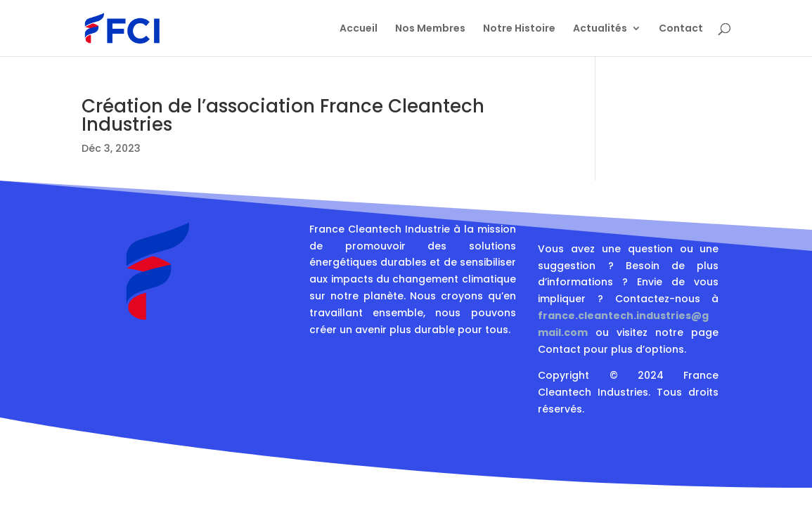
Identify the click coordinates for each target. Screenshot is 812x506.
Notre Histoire (519, 29)
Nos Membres (430, 29)
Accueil (359, 29)
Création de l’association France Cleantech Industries (283, 115)
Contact (681, 29)
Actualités (600, 29)
